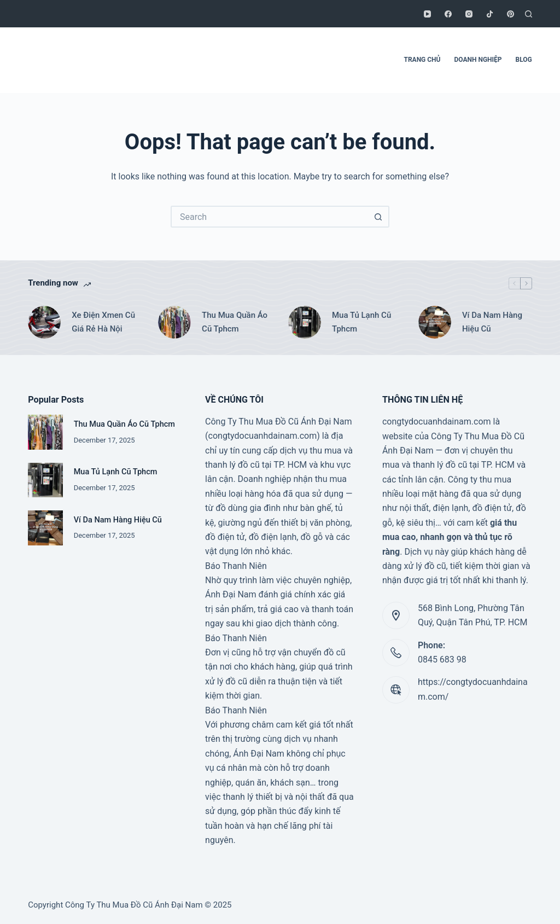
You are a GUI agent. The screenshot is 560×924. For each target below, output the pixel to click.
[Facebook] (448, 14)
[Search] (529, 14)
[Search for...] (269, 217)
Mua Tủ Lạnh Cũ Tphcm (361, 322)
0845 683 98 (442, 659)
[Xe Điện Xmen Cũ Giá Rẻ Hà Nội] (44, 322)
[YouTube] (427, 14)
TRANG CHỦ (422, 60)
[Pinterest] (511, 14)
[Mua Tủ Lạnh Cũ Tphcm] (305, 322)
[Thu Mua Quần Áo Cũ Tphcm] (174, 322)
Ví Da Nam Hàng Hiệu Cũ (492, 322)
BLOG (524, 60)
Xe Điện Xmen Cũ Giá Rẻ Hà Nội (103, 322)
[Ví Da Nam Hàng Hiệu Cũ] (435, 322)
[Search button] (378, 217)
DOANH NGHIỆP (478, 60)
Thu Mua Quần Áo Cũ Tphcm (235, 322)
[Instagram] (469, 14)
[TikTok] (490, 14)
